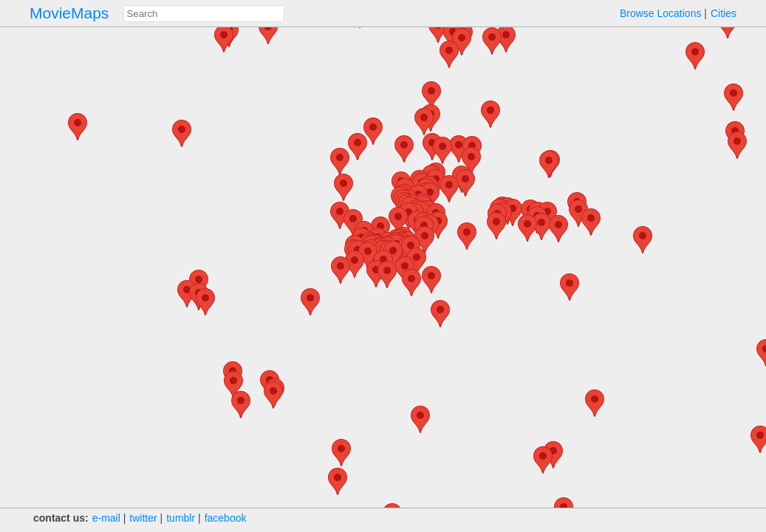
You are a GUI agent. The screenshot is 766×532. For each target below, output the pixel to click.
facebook (226, 518)
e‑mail (106, 518)
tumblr (181, 518)
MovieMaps (69, 13)
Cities (724, 13)
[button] (373, 131)
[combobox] (204, 14)
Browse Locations (661, 13)
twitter (143, 518)
